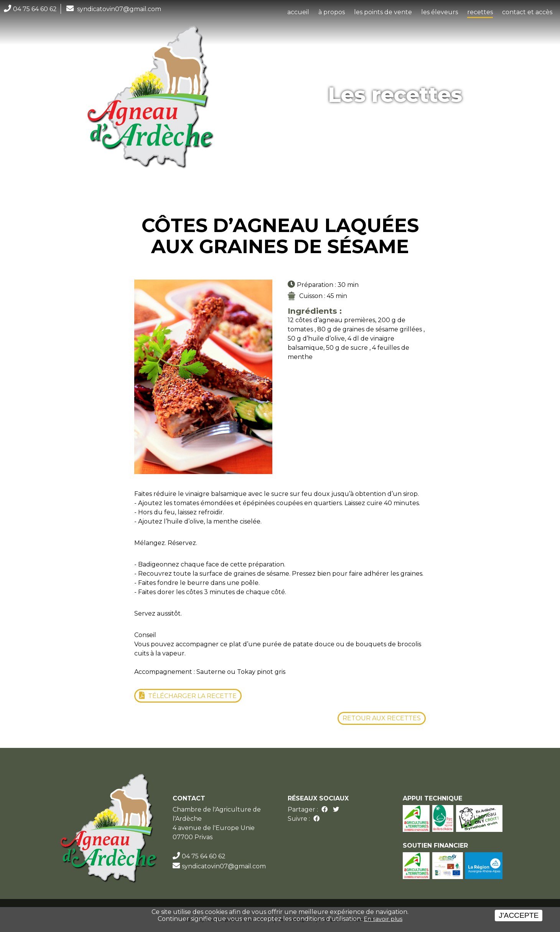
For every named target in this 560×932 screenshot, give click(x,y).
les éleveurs (440, 12)
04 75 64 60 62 (35, 9)
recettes (480, 12)
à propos (332, 12)
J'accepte (519, 915)
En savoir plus (383, 919)
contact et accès (527, 12)
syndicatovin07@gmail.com (119, 9)
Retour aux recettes (382, 718)
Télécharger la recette (192, 696)
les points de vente (383, 12)
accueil (298, 12)
